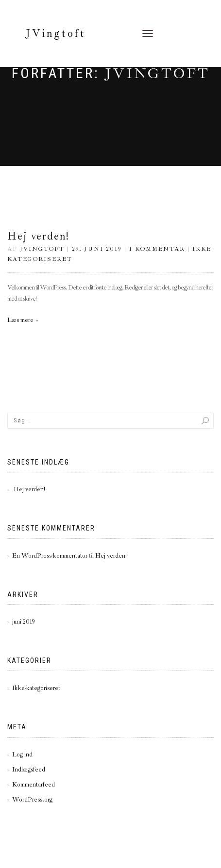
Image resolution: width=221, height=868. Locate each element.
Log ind (22, 755)
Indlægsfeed (29, 770)
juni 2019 (24, 622)
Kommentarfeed (34, 785)
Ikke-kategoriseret (36, 688)
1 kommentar (157, 249)
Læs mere (20, 320)
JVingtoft (56, 33)
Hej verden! (38, 236)
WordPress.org (32, 800)
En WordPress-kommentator (50, 556)
